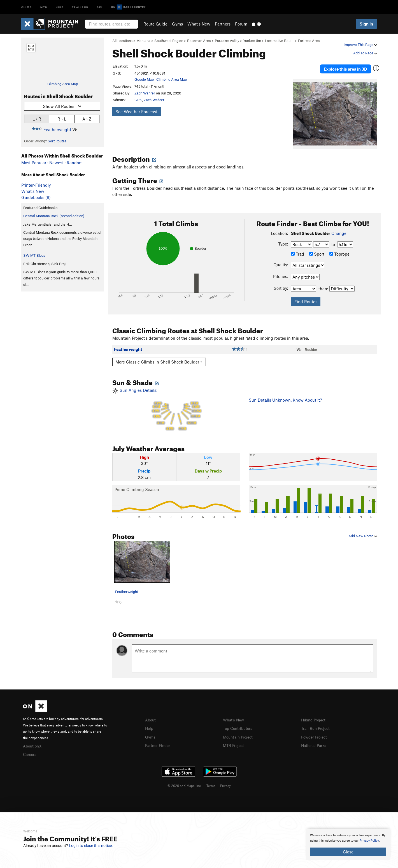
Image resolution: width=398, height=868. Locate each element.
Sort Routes (57, 141)
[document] (348, 844)
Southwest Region (169, 41)
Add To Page (365, 53)
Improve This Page (360, 45)
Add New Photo (363, 532)
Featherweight (57, 129)
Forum (241, 24)
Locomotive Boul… (280, 41)
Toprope (339, 249)
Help (150, 724)
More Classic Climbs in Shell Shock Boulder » (159, 358)
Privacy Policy (369, 841)
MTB (44, 7)
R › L (62, 119)
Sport (317, 249)
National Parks (315, 740)
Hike (60, 7)
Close (348, 852)
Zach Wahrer (145, 93)
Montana (143, 41)
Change (339, 229)
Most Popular (34, 163)
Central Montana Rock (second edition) (54, 216)
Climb (27, 7)
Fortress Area (309, 41)
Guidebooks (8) (36, 197)
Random (75, 163)
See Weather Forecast (136, 112)
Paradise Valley (227, 41)
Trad (298, 249)
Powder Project (315, 732)
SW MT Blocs (34, 255)
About (151, 715)
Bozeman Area (199, 41)
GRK (138, 100)
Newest (56, 163)
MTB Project (234, 740)
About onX (33, 741)
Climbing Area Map (63, 84)
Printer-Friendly (36, 185)
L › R (37, 119)
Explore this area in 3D (351, 67)
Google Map (144, 79)
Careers (30, 749)
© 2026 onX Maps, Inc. (185, 780)
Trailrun (80, 7)
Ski (100, 7)
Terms (211, 780)
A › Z (87, 119)
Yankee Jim (252, 41)
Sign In (366, 24)
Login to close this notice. (91, 846)
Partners (223, 24)
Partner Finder (159, 740)
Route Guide (155, 24)
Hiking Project (314, 715)
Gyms (177, 24)
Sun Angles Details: (176, 406)
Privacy (225, 780)
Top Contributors (239, 724)
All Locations (122, 41)
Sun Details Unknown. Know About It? (285, 396)
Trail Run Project (317, 724)
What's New (199, 24)
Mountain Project (239, 732)
